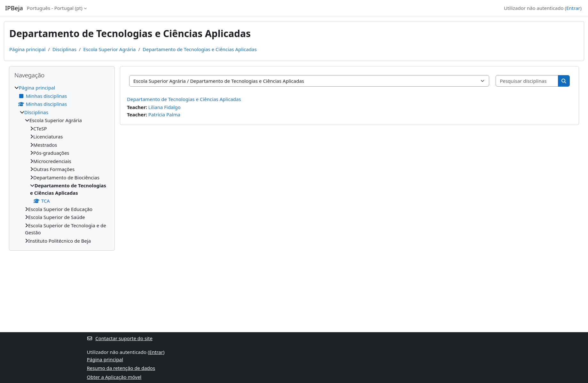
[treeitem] (62, 164)
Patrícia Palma (164, 114)
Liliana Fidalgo (165, 107)
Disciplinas (64, 49)
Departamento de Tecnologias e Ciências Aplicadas (200, 49)
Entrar (573, 8)
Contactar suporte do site (120, 338)
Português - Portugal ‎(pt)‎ (55, 8)
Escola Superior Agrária (109, 49)
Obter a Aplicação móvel (114, 377)
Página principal (27, 49)
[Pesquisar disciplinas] (527, 81)
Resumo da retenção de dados (121, 368)
